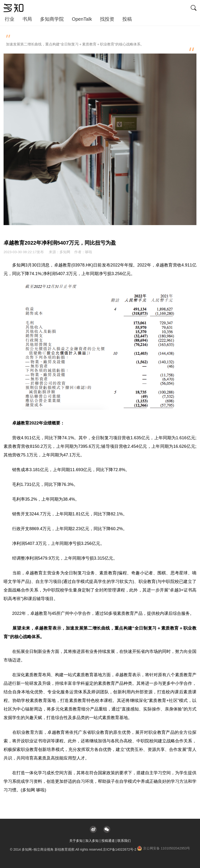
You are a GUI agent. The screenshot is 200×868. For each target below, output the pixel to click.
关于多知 (76, 841)
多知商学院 (52, 19)
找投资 (107, 19)
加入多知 (92, 841)
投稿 (127, 19)
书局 (27, 19)
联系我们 (124, 841)
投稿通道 (108, 841)
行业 (10, 19)
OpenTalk (82, 19)
